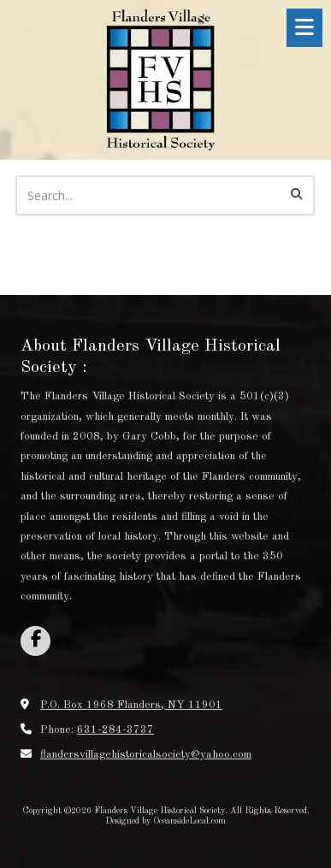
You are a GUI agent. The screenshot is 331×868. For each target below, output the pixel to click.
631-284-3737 (115, 730)
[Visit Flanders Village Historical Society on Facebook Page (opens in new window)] (35, 641)
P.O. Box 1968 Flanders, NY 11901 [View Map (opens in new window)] (131, 705)
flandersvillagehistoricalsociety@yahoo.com (146, 755)
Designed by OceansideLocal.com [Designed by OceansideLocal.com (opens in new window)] (165, 821)
